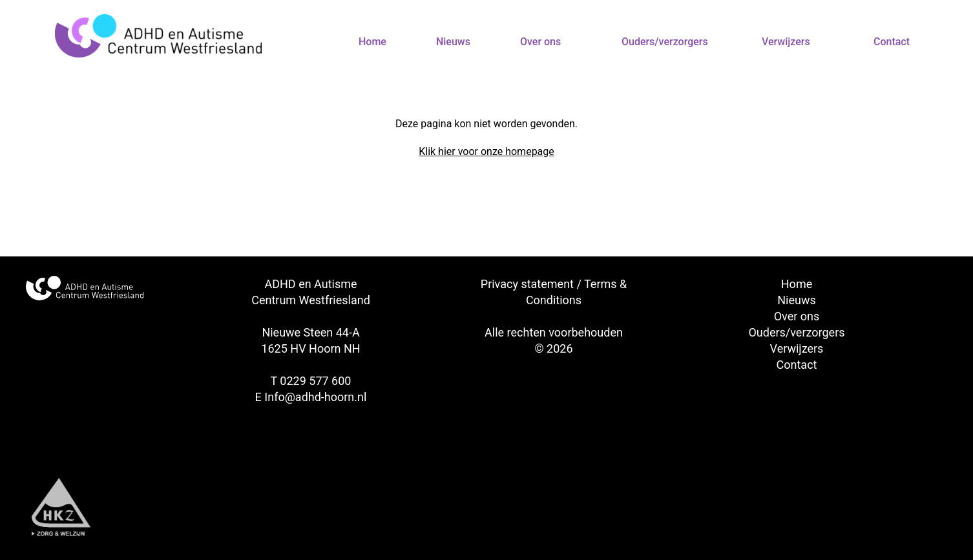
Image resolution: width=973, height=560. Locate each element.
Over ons (540, 42)
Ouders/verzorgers (665, 42)
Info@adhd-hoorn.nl (315, 397)
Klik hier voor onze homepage (486, 151)
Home (372, 42)
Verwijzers (786, 42)
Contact (892, 42)
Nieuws (453, 42)
